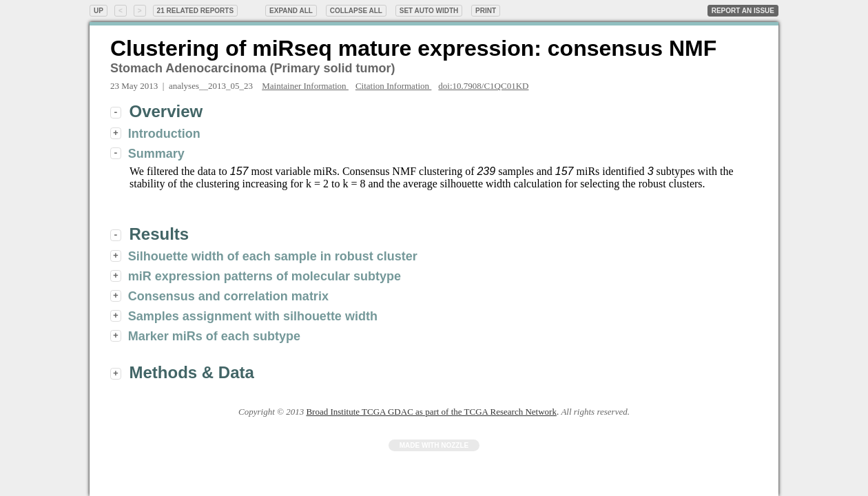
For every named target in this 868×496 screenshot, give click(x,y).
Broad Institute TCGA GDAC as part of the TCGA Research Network (431, 412)
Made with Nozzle (434, 445)
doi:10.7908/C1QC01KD (483, 86)
